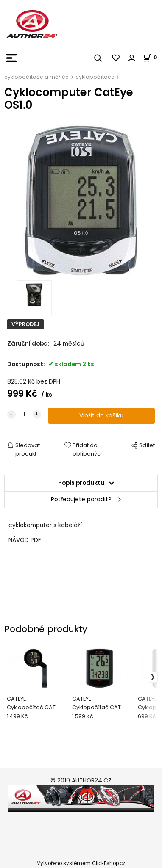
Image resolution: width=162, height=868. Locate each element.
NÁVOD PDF (25, 540)
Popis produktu (81, 483)
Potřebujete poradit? (81, 499)
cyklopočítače (95, 77)
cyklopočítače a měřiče (36, 77)
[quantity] (24, 415)
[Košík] (152, 57)
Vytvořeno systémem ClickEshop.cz (81, 863)
